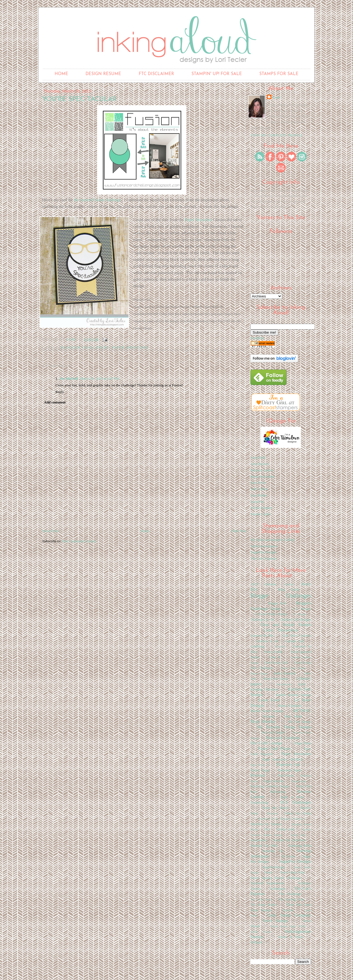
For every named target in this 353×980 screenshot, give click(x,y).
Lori (277, 97)
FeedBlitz (257, 338)
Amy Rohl (258, 457)
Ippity (302, 684)
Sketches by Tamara (266, 824)
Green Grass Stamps (293, 668)
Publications (278, 792)
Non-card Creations (283, 738)
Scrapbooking (259, 803)
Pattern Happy (260, 770)
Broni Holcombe (262, 476)
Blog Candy (289, 589)
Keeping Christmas (265, 689)
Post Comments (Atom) (79, 541)
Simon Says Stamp (298, 813)
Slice (267, 829)
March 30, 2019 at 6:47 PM (100, 379)
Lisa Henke (259, 495)
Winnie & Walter (291, 937)
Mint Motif (293, 716)
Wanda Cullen (261, 514)
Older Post (239, 531)
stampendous (259, 840)
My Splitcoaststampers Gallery (273, 540)
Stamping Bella (300, 845)
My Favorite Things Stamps (284, 727)
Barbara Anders (262, 470)
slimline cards (285, 829)
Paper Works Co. (261, 765)
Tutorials (288, 910)
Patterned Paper (290, 770)
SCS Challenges (296, 802)
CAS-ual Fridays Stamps (271, 614)
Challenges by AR (262, 620)
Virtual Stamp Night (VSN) (288, 926)
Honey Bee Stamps (276, 679)
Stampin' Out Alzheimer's (290, 840)
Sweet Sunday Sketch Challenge (276, 878)
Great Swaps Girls (276, 663)
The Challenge (290, 894)
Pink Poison (286, 776)
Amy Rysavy (260, 464)
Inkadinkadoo (284, 684)
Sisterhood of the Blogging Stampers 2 (282, 819)
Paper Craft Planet (274, 748)
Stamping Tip (273, 851)
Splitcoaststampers (264, 546)
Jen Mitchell (69, 379)
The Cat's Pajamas (264, 558)
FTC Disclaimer (156, 74)
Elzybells (280, 646)
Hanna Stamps (259, 674)
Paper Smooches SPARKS (283, 759)
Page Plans (303, 743)
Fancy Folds (273, 652)
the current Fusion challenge (97, 200)
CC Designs (300, 614)
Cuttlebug (257, 646)
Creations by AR (267, 641)
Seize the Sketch (276, 808)
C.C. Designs (302, 609)
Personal (258, 775)
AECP (255, 584)
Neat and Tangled (273, 733)
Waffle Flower (261, 932)
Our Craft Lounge (266, 743)
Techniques (277, 889)
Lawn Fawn (269, 700)
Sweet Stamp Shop (292, 873)
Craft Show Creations (297, 636)
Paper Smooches (199, 220)
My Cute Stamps (300, 722)
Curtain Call (294, 641)
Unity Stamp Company (289, 915)
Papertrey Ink (288, 764)
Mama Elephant (290, 706)
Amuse (289, 584)
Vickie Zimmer (261, 508)
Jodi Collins (259, 489)
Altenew (270, 584)
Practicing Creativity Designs (270, 786)
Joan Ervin (258, 483)
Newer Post (50, 531)
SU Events (288, 856)
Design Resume (103, 74)
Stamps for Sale (279, 74)
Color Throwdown (281, 630)
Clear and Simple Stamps (285, 624)
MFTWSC (302, 711)
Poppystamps (299, 781)
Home (61, 74)
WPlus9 (256, 942)
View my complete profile (277, 135)
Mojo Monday (263, 721)
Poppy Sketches (273, 781)
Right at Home (292, 797)
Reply (60, 392)
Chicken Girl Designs (295, 619)
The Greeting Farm (291, 900)
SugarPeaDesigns (274, 867)
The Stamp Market (264, 905)
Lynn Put (257, 502)
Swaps (268, 873)
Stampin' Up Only (264, 845)
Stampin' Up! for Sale (217, 74)
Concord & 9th (262, 635)
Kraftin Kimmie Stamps (293, 695)
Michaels (269, 717)
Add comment (55, 402)
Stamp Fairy (298, 835)
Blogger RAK (277, 603)
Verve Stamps (275, 921)
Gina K (275, 657)
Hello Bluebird (285, 673)
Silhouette (272, 813)
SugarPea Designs (263, 552)
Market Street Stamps (267, 711)
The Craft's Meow (261, 900)
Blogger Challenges (85, 347)
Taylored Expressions (267, 883)
